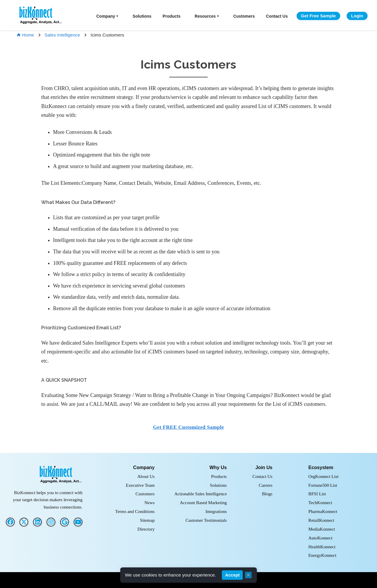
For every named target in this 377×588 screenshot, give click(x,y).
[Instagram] (51, 522)
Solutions (142, 16)
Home (25, 35)
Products (172, 16)
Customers (244, 16)
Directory (146, 529)
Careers (266, 485)
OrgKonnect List (323, 476)
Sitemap (147, 520)
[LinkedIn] (37, 522)
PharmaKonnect (323, 511)
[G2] (65, 522)
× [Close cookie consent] (248, 575)
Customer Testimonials (206, 520)
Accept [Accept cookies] (233, 575)
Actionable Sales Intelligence (201, 494)
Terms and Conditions (135, 511)
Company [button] (106, 16)
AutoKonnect (320, 538)
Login (357, 16)
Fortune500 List (323, 485)
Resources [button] (205, 16)
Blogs (267, 494)
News (149, 503)
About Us (146, 476)
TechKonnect (320, 503)
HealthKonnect (322, 547)
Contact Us (277, 16)
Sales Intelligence (62, 35)
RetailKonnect (321, 520)
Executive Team (140, 485)
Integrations (216, 511)
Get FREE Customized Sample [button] (189, 427)
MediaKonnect (322, 529)
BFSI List (317, 494)
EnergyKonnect (322, 555)
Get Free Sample (318, 16)
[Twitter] (24, 522)
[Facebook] (10, 522)
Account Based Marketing (203, 503)
